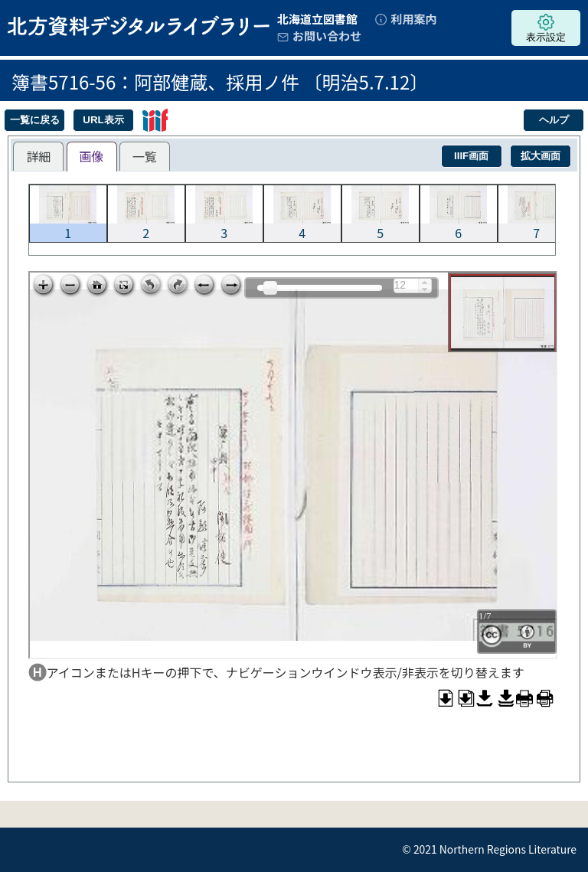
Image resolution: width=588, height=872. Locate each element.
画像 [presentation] (92, 156)
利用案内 (413, 19)
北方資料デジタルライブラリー (139, 26)
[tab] (38, 156)
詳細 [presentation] (38, 156)
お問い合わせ (327, 36)
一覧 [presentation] (145, 156)
